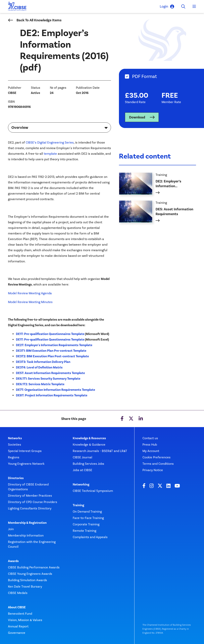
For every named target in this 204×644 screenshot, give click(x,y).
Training (78, 505)
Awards (13, 561)
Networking (81, 484)
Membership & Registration (27, 523)
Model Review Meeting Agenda (30, 293)
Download (137, 117)
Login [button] (167, 6)
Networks (15, 438)
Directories (16, 478)
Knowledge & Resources (89, 438)
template (50, 154)
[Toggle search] (183, 7)
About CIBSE (17, 607)
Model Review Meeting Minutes (30, 302)
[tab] (161, 76)
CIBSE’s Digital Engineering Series (50, 142)
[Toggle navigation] (194, 7)
